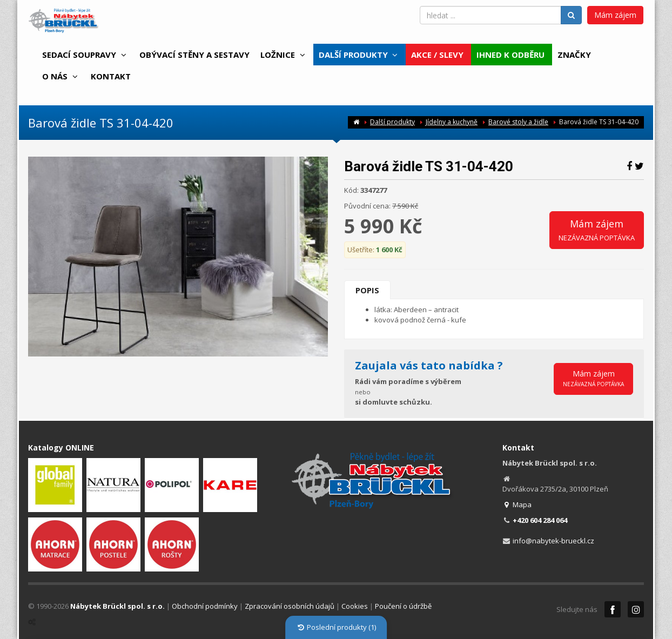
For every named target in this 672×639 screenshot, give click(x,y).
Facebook (613, 609)
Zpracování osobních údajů (290, 606)
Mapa (517, 505)
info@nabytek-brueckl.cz (553, 541)
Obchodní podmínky (205, 606)
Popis (367, 290)
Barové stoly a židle (518, 122)
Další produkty (392, 122)
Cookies (355, 606)
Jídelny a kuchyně (452, 122)
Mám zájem (615, 15)
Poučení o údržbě (403, 606)
